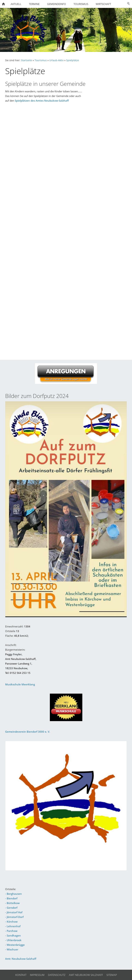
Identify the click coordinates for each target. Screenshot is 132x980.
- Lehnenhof (13, 926)
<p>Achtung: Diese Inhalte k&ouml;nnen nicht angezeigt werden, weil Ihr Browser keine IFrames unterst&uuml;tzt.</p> (66, 230)
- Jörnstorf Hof (14, 912)
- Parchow (11, 931)
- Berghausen (13, 894)
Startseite (26, 60)
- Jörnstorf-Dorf (14, 917)
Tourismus (41, 60)
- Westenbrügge (15, 945)
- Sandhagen (13, 935)
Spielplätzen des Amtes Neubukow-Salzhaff (42, 101)
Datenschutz (57, 975)
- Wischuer (12, 949)
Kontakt (21, 975)
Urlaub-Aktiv (56, 60)
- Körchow (11, 922)
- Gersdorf (11, 908)
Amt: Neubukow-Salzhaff (21, 959)
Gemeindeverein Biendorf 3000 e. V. (28, 732)
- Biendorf (11, 898)
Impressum (37, 975)
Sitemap (112, 975)
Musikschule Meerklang (20, 684)
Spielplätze (73, 60)
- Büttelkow (12, 903)
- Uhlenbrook (13, 940)
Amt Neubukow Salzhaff (86, 975)
